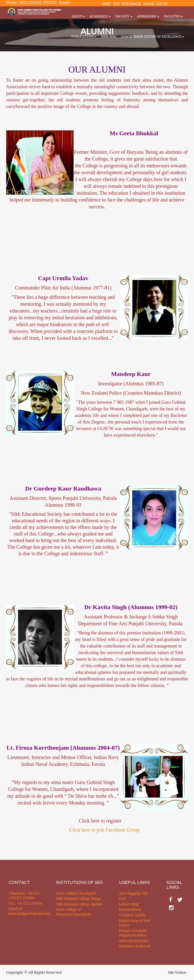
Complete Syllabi (132, 915)
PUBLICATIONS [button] (84, 37)
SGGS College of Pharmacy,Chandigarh (74, 912)
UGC (123, 899)
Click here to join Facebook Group (104, 830)
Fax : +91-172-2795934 (25, 904)
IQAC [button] (76, 57)
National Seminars (134, 941)
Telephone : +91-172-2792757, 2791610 (25, 896)
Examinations (130, 910)
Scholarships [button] (151, 57)
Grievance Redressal (135, 946)
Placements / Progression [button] (110, 57)
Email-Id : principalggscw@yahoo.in (26, 911)
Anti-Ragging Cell (133, 893)
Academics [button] (100, 16)
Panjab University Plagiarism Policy (133, 933)
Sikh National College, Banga (79, 899)
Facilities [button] (174, 16)
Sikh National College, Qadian (79, 904)
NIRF (106, 4)
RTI (116, 4)
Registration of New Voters (135, 923)
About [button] (78, 16)
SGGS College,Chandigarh (76, 893)
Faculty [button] (124, 16)
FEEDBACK (131, 4)
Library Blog (129, 904)
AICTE (162, 4)
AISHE (149, 4)
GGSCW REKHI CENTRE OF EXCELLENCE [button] (153, 37)
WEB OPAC (109, 37)
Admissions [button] (148, 16)
